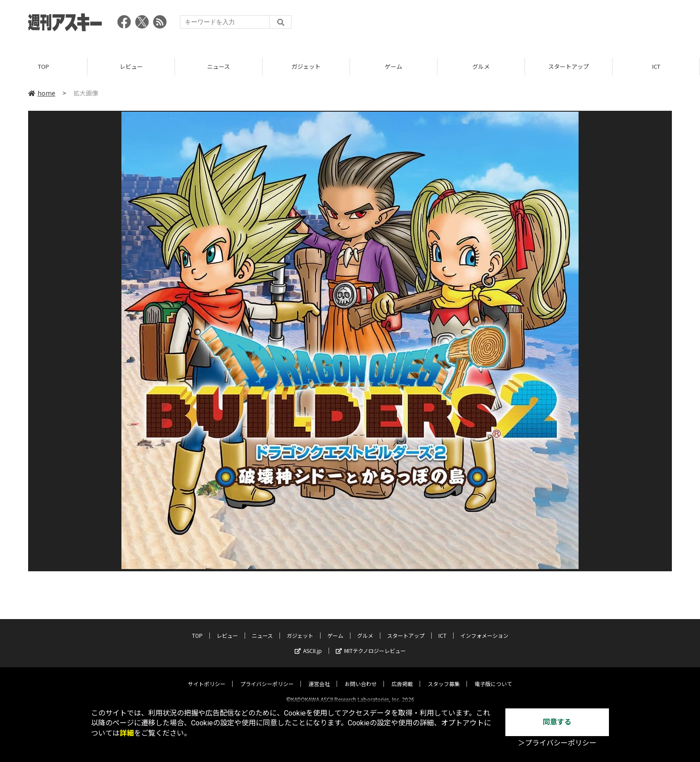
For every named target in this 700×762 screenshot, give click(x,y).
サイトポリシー (207, 676)
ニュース (219, 67)
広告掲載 (402, 676)
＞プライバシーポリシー (557, 743)
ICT (656, 67)
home (42, 93)
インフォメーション (484, 628)
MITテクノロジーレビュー (371, 643)
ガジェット (306, 67)
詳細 (127, 733)
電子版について (493, 676)
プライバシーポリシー (267, 676)
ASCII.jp (308, 643)
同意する (557, 722)
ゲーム (394, 67)
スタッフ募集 (444, 676)
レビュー (131, 67)
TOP (44, 67)
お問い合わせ (361, 676)
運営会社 (319, 676)
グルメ (481, 67)
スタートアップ (569, 67)
